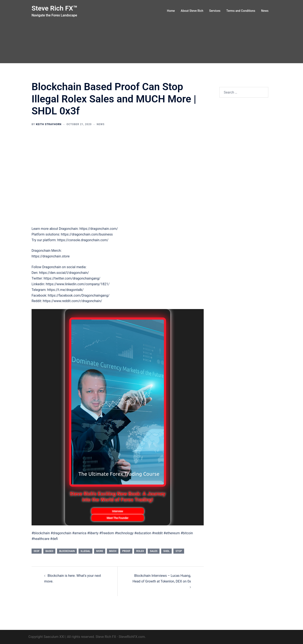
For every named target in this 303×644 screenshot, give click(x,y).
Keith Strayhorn (49, 124)
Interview (118, 511)
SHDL (166, 551)
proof (126, 551)
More (100, 551)
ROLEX (140, 551)
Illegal (85, 551)
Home (171, 11)
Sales (154, 551)
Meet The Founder (118, 518)
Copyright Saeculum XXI (46, 637)
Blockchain (67, 551)
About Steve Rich (192, 11)
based (49, 551)
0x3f (37, 551)
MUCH (113, 551)
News (265, 11)
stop (179, 551)
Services (215, 11)
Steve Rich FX (106, 637)
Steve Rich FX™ (54, 8)
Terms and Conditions (241, 11)
